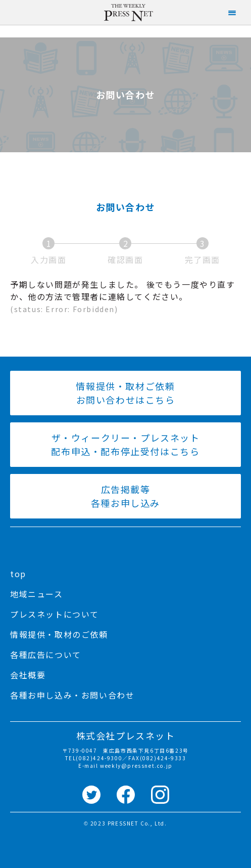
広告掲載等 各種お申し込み (125, 496)
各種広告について (46, 655)
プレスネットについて (55, 614)
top (18, 574)
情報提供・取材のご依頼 (59, 634)
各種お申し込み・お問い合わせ (72, 695)
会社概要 (28, 675)
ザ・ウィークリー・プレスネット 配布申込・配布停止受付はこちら (125, 444)
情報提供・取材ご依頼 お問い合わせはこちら (125, 393)
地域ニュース (37, 594)
